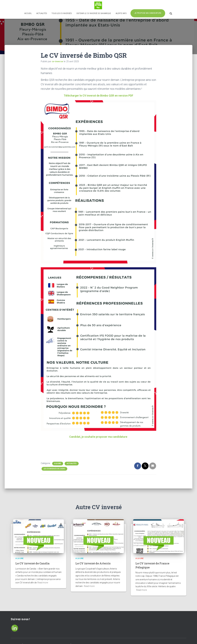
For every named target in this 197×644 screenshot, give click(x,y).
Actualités (42, 13)
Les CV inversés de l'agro (54, 469)
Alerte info (121, 13)
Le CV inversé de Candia (32, 563)
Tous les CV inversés (62, 13)
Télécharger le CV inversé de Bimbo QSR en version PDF (99, 96)
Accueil (28, 13)
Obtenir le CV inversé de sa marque (94, 13)
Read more (43, 583)
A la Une (58, 463)
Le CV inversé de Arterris (93, 563)
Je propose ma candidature (148, 13)
